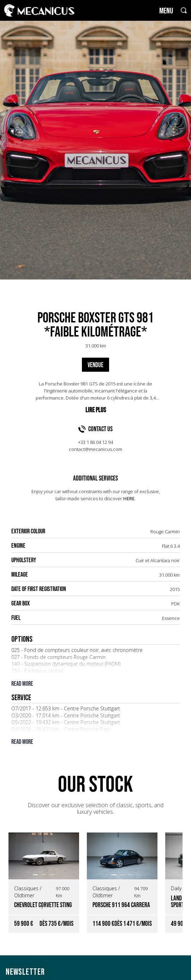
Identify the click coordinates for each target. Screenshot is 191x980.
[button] (35, 875)
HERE (129, 498)
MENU (166, 11)
